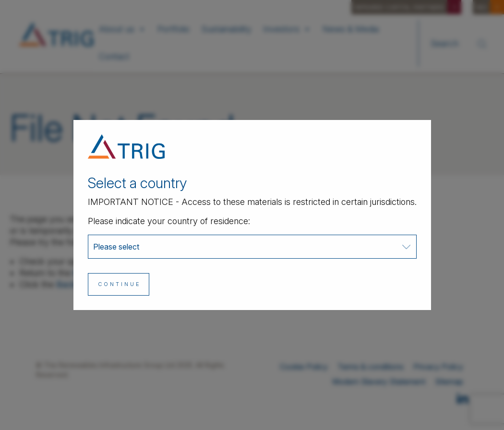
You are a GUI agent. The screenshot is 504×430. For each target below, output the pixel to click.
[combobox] (252, 247)
